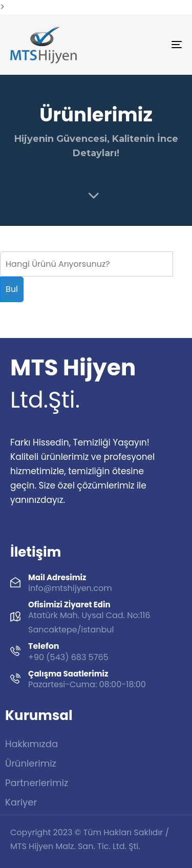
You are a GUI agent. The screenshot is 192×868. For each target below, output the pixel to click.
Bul (12, 289)
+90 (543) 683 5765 (68, 657)
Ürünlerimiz (31, 763)
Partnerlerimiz (37, 783)
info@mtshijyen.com (70, 588)
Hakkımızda (31, 744)
